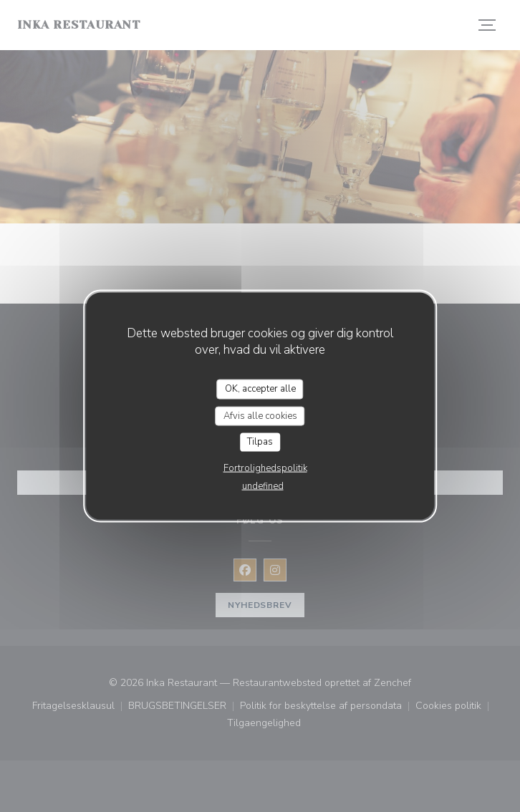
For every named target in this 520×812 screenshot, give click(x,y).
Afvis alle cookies (260, 415)
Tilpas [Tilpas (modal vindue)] (260, 442)
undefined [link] (263, 485)
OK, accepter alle (260, 389)
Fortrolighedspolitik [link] (265, 468)
